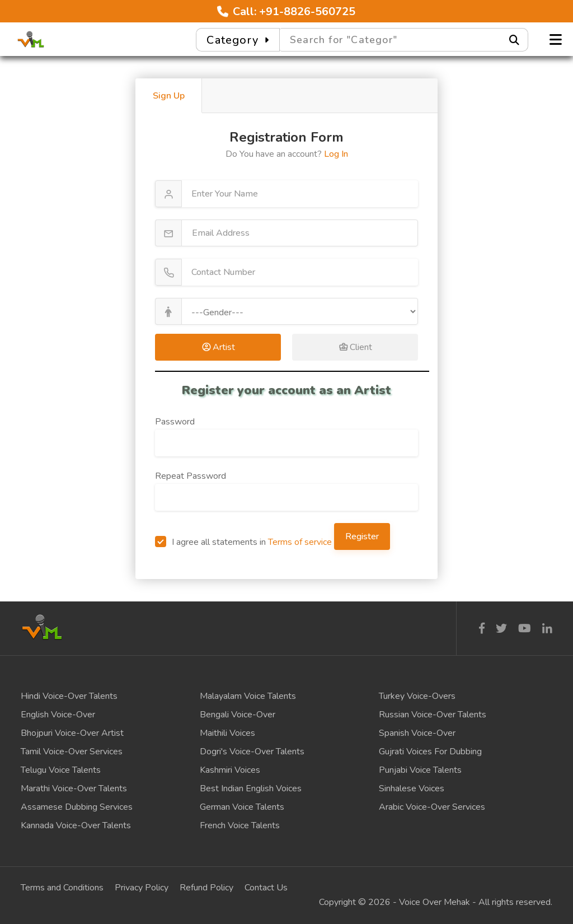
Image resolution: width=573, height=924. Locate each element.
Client (355, 347)
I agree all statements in (243, 542)
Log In (336, 154)
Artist (218, 347)
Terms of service (300, 542)
